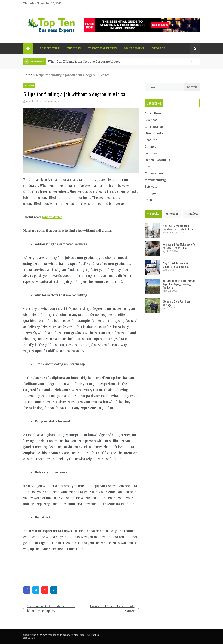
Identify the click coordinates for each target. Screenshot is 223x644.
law (147, 167)
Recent (172, 214)
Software (151, 187)
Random (191, 214)
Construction (154, 127)
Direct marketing (102, 49)
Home (28, 75)
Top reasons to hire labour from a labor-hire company (51, 609)
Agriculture (50, 49)
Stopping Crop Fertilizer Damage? (176, 303)
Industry (151, 153)
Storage (159, 49)
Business (74, 49)
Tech (148, 200)
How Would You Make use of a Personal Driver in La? (179, 246)
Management (134, 49)
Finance (150, 147)
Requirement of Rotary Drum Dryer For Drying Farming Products (179, 284)
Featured (151, 140)
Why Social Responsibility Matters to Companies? (177, 265)
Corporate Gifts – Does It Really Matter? (113, 609)
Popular (153, 214)
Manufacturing (155, 180)
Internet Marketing (159, 160)
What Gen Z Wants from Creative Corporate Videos (84, 62)
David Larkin (34, 101)
